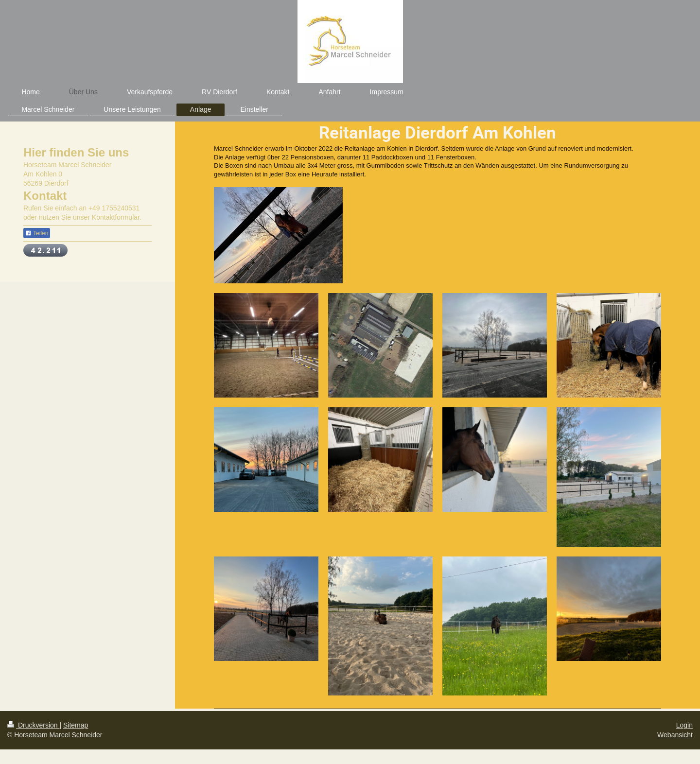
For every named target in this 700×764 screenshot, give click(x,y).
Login (684, 725)
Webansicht (675, 735)
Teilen (37, 233)
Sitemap (76, 725)
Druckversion (33, 725)
